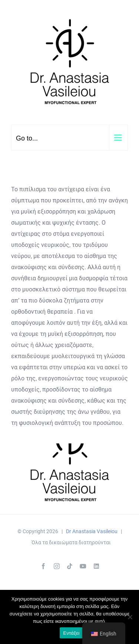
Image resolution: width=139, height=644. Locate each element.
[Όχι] (130, 617)
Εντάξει (72, 633)
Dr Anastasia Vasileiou (92, 531)
